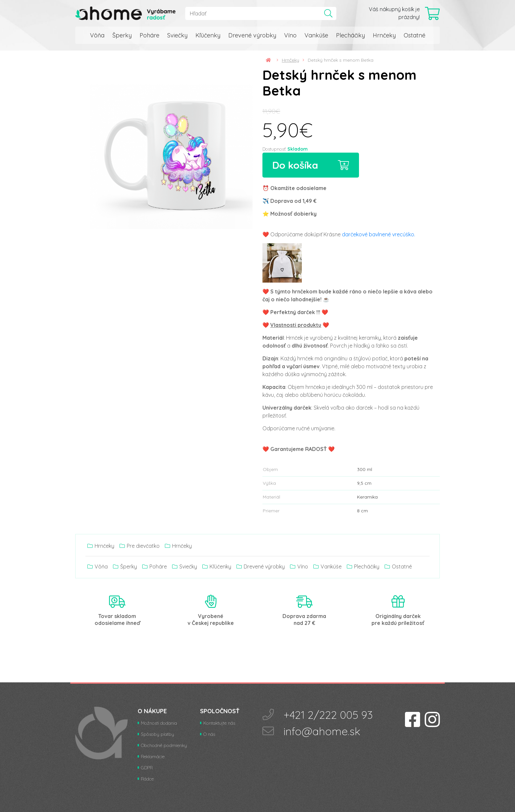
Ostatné (414, 35)
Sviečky (177, 35)
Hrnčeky (384, 35)
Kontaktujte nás (219, 723)
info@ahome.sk (322, 731)
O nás (209, 734)
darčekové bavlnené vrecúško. (379, 234)
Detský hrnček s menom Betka (341, 60)
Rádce (147, 779)
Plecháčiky (350, 35)
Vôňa (97, 35)
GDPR (147, 768)
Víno (290, 35)
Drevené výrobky (252, 35)
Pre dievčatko (140, 546)
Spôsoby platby (157, 734)
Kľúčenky (208, 35)
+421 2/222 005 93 (328, 715)
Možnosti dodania (159, 723)
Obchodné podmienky (164, 745)
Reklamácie (153, 757)
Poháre (149, 35)
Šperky (122, 35)
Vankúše (316, 35)
